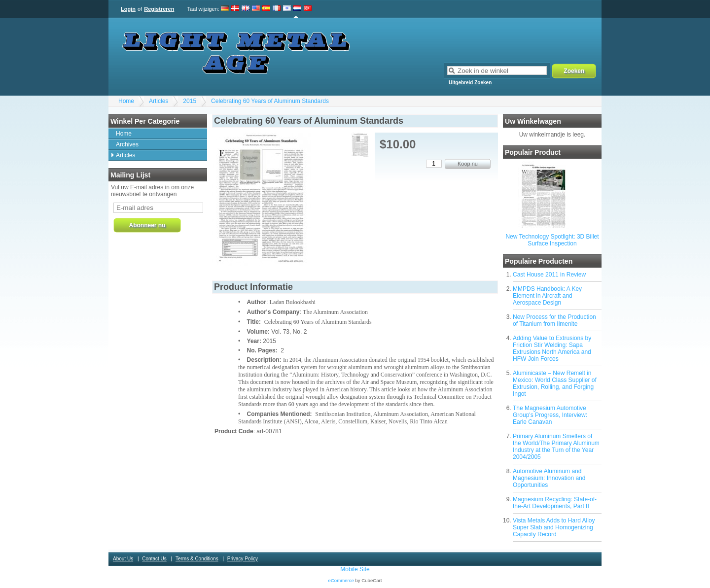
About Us (123, 559)
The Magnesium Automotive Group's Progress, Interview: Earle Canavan (550, 415)
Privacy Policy (243, 559)
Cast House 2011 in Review (549, 275)
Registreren (159, 9)
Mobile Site (355, 569)
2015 (190, 101)
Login (128, 9)
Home (126, 101)
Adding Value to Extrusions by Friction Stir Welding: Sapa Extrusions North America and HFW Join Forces (552, 348)
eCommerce (341, 580)
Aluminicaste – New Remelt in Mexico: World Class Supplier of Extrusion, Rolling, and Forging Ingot (555, 383)
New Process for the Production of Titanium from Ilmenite (554, 320)
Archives (127, 144)
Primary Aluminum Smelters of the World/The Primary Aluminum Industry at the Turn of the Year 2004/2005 (556, 447)
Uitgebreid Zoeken (470, 83)
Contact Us (154, 559)
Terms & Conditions (197, 559)
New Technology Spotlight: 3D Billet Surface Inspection (552, 240)
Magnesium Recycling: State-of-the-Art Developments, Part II (555, 503)
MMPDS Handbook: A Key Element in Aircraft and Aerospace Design (547, 296)
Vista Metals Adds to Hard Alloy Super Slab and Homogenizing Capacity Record (554, 527)
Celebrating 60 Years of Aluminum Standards (270, 101)
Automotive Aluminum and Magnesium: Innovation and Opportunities (549, 478)
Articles (159, 101)
